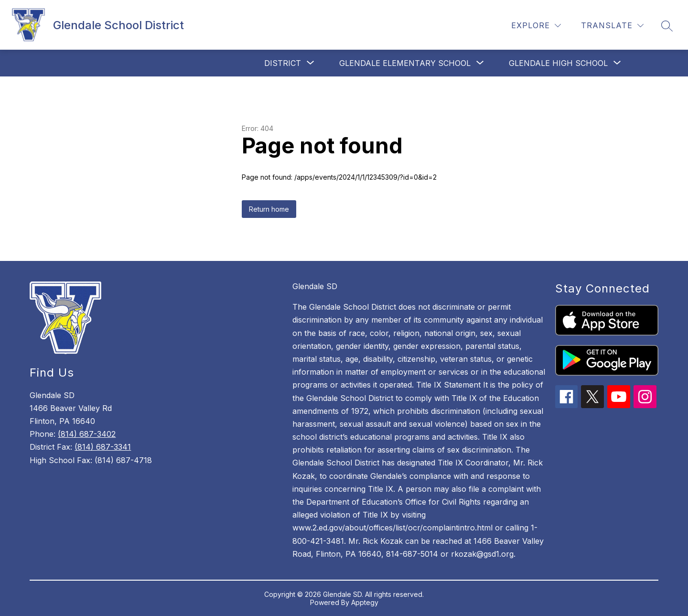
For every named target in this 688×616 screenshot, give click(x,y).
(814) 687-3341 (103, 447)
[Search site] (667, 26)
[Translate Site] (612, 26)
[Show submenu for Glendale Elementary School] (405, 63)
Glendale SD (315, 286)
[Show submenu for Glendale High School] (558, 63)
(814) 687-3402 (87, 434)
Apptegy (365, 602)
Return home (269, 209)
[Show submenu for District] (283, 63)
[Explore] (536, 26)
